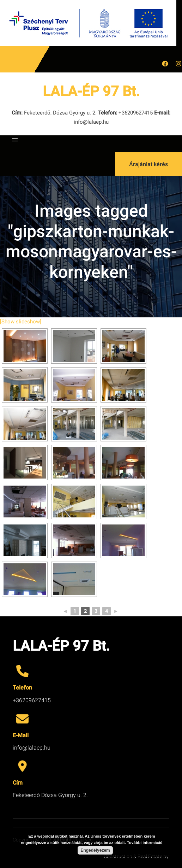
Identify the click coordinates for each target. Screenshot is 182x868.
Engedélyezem (95, 850)
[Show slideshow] (21, 322)
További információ (145, 843)
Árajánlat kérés (148, 164)
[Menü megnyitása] (15, 140)
